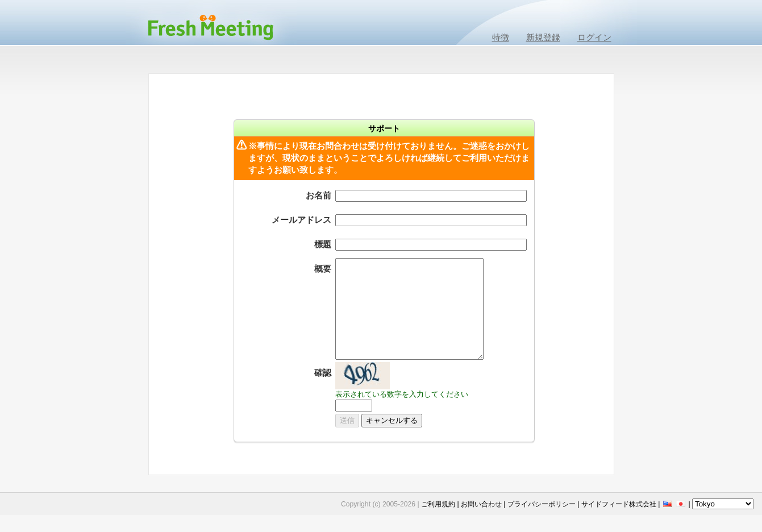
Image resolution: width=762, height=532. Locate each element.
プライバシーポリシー (542, 504)
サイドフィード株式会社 (619, 504)
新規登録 (543, 37)
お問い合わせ (481, 504)
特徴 (501, 37)
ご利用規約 (438, 504)
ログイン (594, 37)
